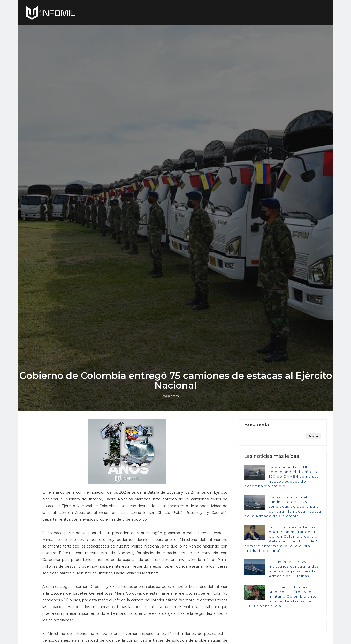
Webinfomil (172, 396)
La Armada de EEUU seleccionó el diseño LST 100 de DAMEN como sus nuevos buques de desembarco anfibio (282, 477)
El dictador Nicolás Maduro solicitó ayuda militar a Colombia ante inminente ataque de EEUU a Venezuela (281, 597)
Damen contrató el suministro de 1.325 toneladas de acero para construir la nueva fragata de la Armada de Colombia (283, 507)
